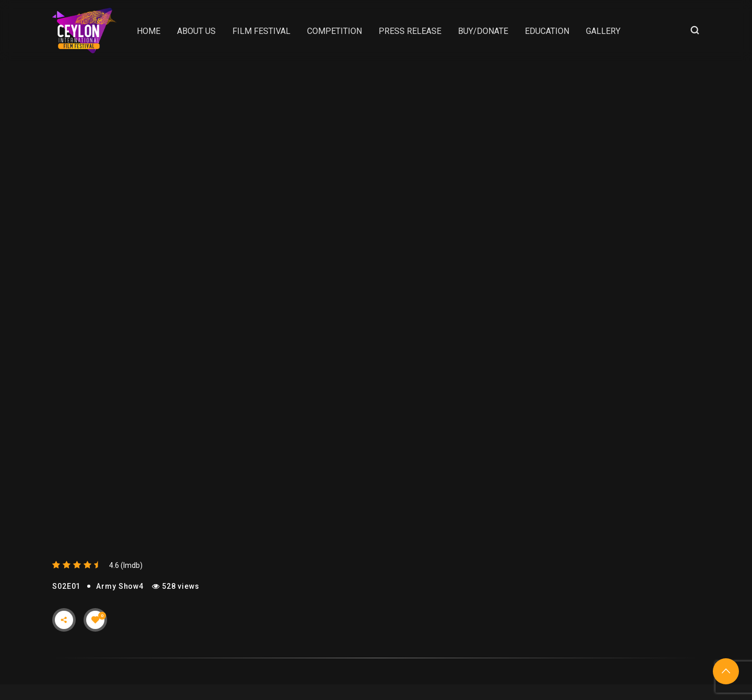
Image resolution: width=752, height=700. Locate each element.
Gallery (603, 31)
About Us (196, 31)
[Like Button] (96, 620)
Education (547, 31)
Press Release (410, 31)
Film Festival (261, 31)
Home (149, 31)
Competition (334, 31)
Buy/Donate (483, 31)
